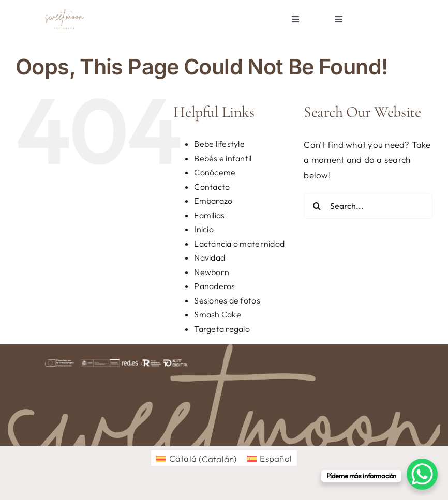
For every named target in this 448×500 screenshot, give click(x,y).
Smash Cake (218, 314)
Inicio (204, 229)
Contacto (212, 187)
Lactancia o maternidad (239, 244)
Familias (209, 215)
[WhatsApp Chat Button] (422, 474)
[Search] (317, 206)
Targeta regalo (222, 329)
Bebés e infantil (223, 158)
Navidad (210, 257)
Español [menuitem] (276, 458)
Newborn (212, 272)
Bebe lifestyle (219, 144)
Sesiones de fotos (227, 300)
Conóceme (215, 172)
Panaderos (214, 286)
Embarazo (213, 201)
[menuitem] (197, 458)
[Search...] (368, 206)
